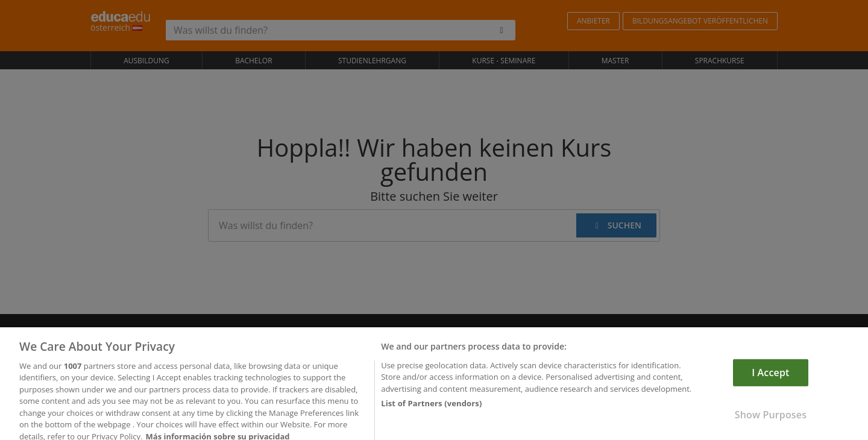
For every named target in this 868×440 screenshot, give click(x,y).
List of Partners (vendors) (431, 416)
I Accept (770, 385)
